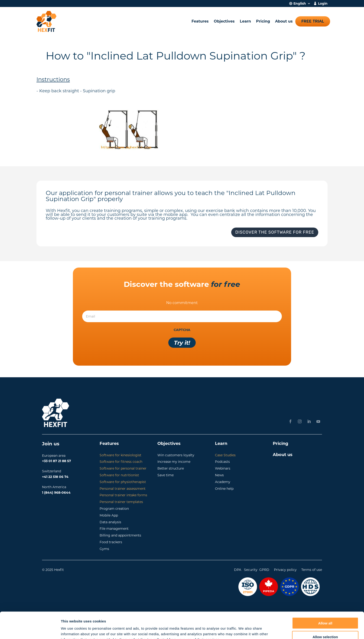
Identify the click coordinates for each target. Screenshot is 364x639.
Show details (244, 630)
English (300, 4)
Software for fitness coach (121, 462)
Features (200, 21)
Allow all (325, 598)
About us (284, 21)
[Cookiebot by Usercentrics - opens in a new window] (30, 630)
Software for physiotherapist (123, 482)
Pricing (263, 21)
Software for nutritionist (119, 475)
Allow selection (325, 612)
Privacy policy (285, 570)
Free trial (313, 21)
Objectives (224, 21)
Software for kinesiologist (120, 455)
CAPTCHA (182, 330)
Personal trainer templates (121, 502)
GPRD (264, 570)
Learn (245, 21)
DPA (238, 570)
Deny (325, 625)
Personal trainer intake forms (123, 495)
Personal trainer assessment (123, 489)
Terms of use (312, 570)
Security (251, 570)
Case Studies (225, 455)
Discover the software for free (275, 232)
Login (323, 4)
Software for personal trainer (123, 468)
